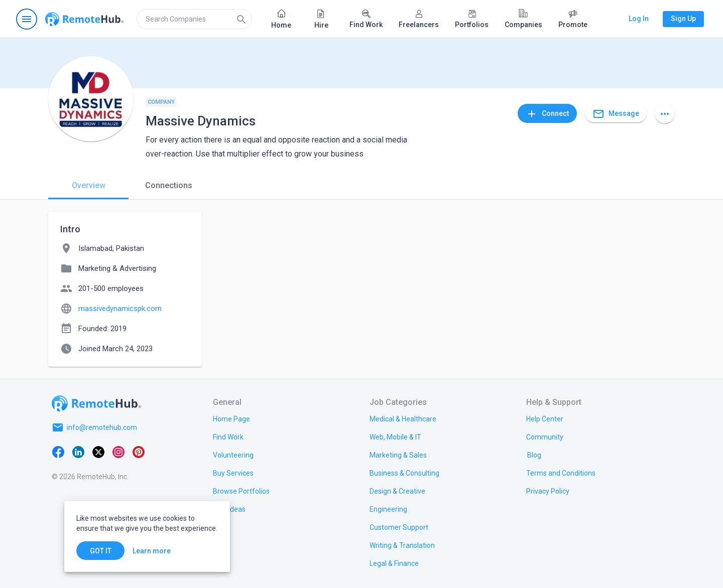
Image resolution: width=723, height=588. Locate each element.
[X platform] (98, 452)
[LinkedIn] (78, 452)
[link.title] (231, 418)
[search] (194, 19)
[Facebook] (58, 452)
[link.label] (545, 418)
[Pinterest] (139, 452)
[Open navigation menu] (27, 19)
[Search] (242, 19)
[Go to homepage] (84, 19)
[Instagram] (118, 452)
